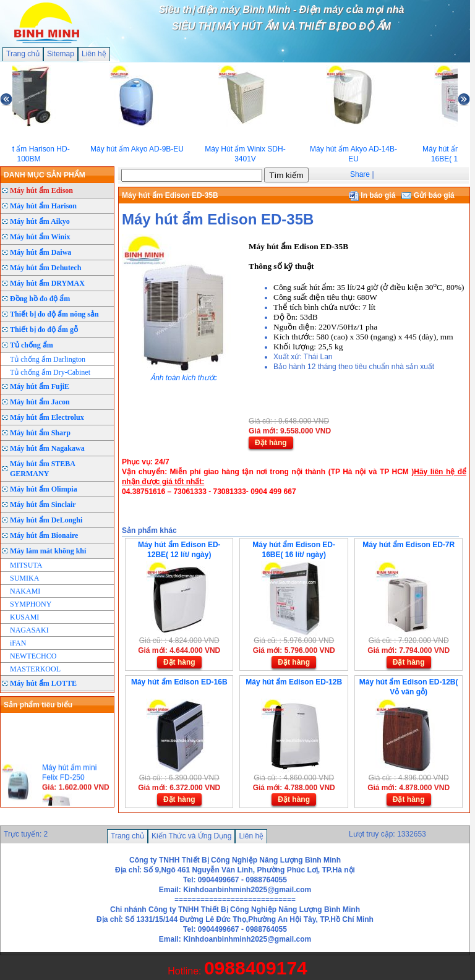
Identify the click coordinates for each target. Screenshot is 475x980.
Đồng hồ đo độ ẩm (40, 299)
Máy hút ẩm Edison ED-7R (409, 545)
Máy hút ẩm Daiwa (41, 252)
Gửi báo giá (428, 195)
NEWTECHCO (33, 656)
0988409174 (256, 968)
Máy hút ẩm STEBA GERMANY (43, 469)
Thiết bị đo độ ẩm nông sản (54, 314)
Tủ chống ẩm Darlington (48, 359)
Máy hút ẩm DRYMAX (47, 283)
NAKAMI (25, 591)
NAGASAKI (29, 630)
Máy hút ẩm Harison (43, 206)
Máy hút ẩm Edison (41, 190)
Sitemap (61, 54)
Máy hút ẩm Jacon (40, 402)
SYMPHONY (31, 604)
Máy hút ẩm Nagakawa (47, 448)
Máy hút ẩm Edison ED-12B (294, 682)
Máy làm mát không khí (48, 551)
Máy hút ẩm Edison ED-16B (179, 682)
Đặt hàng (271, 443)
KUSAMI (24, 617)
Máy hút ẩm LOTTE (43, 683)
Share (360, 174)
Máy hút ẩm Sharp (40, 433)
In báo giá (372, 195)
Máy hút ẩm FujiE (40, 386)
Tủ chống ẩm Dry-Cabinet (50, 372)
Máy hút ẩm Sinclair (43, 505)
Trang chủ (23, 54)
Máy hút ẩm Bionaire (44, 535)
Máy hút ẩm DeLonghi (46, 520)
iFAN (18, 643)
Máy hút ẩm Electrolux (47, 417)
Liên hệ (94, 54)
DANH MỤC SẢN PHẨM (45, 175)
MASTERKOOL (35, 669)
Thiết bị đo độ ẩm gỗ (44, 330)
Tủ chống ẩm (32, 345)
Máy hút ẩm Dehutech (45, 268)
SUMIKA (24, 578)
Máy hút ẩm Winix (40, 237)
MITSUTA (26, 565)
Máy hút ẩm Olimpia (44, 489)
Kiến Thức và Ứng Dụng (192, 836)
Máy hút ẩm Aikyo (40, 221)
